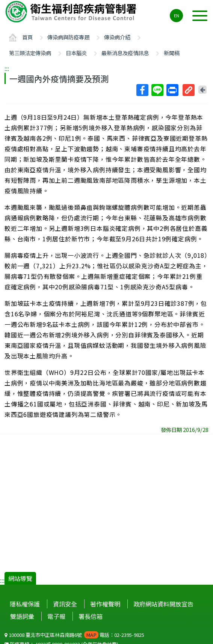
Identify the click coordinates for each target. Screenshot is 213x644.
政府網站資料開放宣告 (163, 604)
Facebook (142, 90)
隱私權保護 (25, 604)
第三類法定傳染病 (30, 53)
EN (177, 15)
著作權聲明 (105, 604)
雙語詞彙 (22, 616)
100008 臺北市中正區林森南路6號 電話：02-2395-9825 (74, 635)
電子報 (56, 616)
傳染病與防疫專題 (68, 37)
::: (7, 68)
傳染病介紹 (117, 37)
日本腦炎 (76, 53)
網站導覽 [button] (20, 578)
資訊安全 (65, 604)
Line (157, 90)
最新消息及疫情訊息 (125, 53)
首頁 (27, 37)
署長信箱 (91, 616)
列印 (172, 90)
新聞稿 (172, 53)
